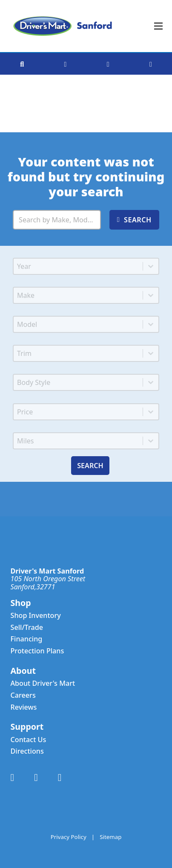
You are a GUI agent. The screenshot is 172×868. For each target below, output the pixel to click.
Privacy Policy (69, 837)
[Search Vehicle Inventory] (22, 64)
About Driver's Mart (43, 683)
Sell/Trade (27, 628)
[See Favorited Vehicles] (151, 64)
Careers (23, 695)
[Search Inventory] (57, 220)
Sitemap (110, 837)
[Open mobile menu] (158, 26)
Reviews (24, 707)
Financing (27, 639)
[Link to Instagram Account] (60, 778)
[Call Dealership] (108, 64)
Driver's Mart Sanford (47, 571)
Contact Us (29, 740)
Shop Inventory (36, 616)
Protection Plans (37, 651)
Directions (27, 751)
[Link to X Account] (36, 778)
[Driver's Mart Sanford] (63, 26)
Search (90, 466)
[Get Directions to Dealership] (65, 64)
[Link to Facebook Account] (13, 778)
